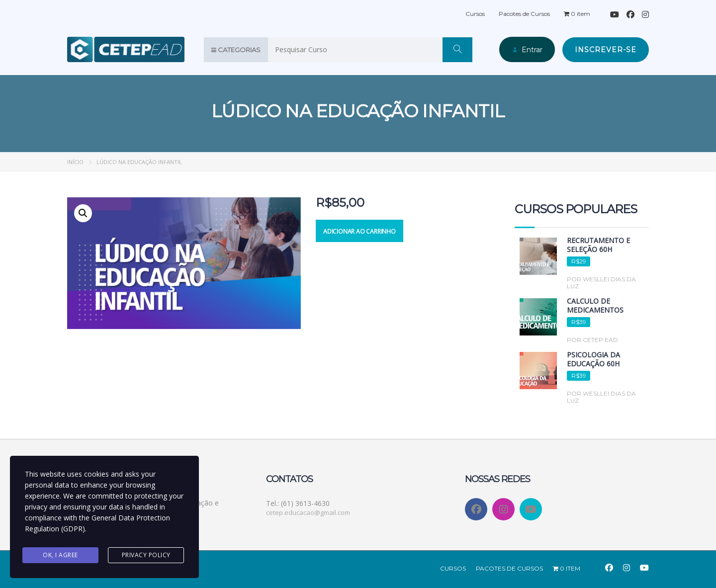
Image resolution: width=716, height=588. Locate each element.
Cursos (475, 13)
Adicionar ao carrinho (359, 231)
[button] (83, 213)
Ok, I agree (60, 555)
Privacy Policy (146, 555)
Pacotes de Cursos (524, 13)
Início (75, 161)
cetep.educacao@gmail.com (308, 512)
